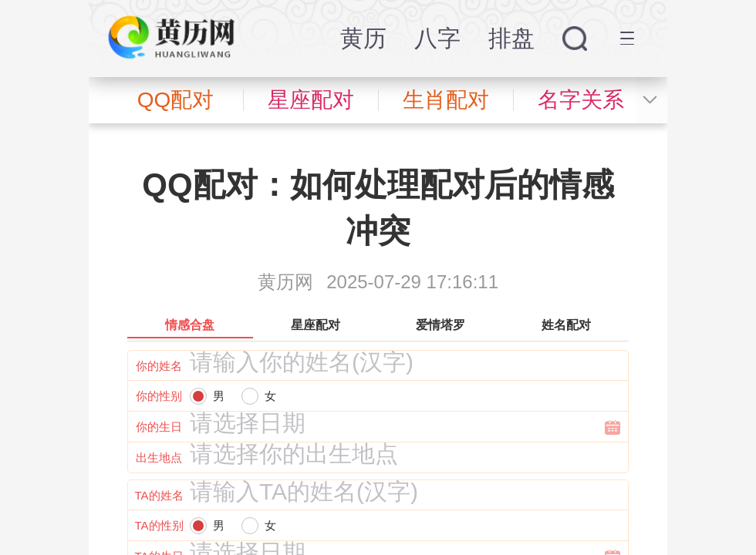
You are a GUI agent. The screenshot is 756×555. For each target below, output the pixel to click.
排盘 (511, 38)
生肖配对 (446, 100)
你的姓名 (159, 366)
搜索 (575, 39)
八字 (437, 38)
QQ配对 (176, 100)
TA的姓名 (159, 495)
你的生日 (159, 427)
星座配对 (311, 100)
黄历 (363, 38)
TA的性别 (159, 525)
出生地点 (159, 457)
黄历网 (285, 282)
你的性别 (159, 396)
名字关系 (581, 100)
